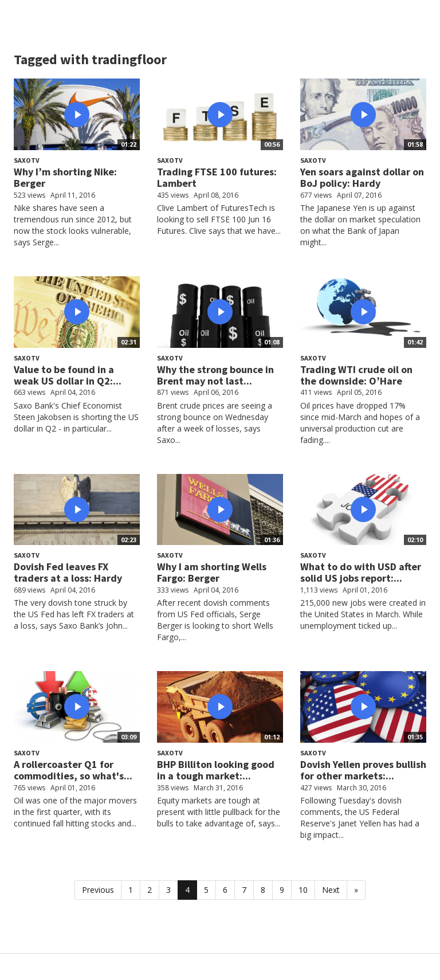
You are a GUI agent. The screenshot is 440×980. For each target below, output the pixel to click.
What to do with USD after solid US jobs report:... (361, 572)
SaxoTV (27, 160)
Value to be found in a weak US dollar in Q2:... (68, 375)
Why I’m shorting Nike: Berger (65, 177)
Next (331, 890)
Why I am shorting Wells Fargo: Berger (212, 572)
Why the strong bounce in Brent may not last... (215, 375)
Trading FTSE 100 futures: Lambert (217, 177)
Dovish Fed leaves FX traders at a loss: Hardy (68, 572)
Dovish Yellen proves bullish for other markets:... (363, 770)
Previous (98, 890)
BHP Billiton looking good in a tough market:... (216, 770)
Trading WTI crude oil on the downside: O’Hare (356, 375)
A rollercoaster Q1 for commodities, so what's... (73, 770)
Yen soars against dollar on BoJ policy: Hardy (362, 177)
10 (303, 890)
